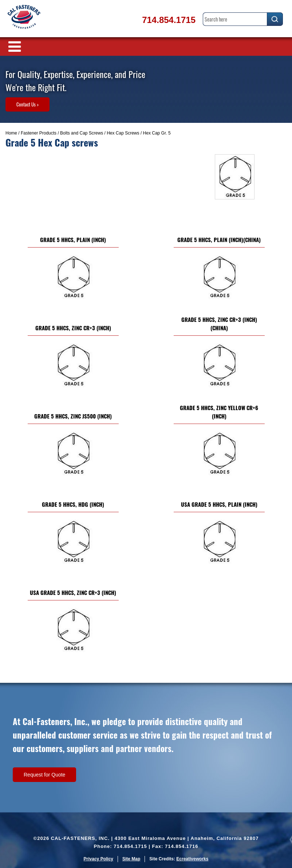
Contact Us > (27, 104)
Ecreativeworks (192, 859)
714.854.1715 (169, 20)
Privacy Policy (98, 859)
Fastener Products (39, 133)
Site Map (131, 859)
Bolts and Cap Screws (82, 133)
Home (11, 133)
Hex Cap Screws (123, 133)
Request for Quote (44, 775)
